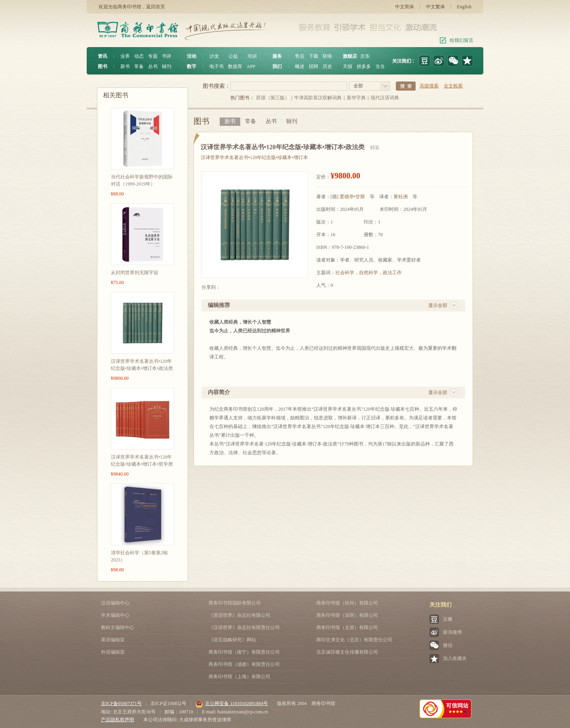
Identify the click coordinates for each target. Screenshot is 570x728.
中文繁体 (435, 7)
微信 (448, 645)
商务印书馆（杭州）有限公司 (347, 603)
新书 (125, 66)
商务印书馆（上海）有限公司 (239, 677)
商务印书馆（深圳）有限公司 (347, 615)
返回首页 (156, 7)
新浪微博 (452, 632)
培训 (252, 56)
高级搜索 (429, 86)
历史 (327, 66)
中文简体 (405, 7)
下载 (313, 56)
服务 (277, 56)
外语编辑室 (113, 652)
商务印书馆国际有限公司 (235, 603)
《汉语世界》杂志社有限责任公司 (244, 628)
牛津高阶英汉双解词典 (318, 98)
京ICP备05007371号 (121, 703)
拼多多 (364, 66)
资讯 (103, 56)
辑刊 (167, 66)
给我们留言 (462, 40)
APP (251, 66)
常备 (139, 66)
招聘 (313, 66)
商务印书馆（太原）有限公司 (347, 628)
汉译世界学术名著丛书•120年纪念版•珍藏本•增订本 (254, 157)
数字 (192, 66)
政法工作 (392, 273)
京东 (365, 56)
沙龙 (214, 56)
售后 (300, 56)
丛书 (153, 66)
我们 (277, 66)
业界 (125, 56)
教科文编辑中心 (118, 628)
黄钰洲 (401, 197)
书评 (167, 56)
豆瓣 (448, 619)
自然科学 (369, 273)
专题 (153, 56)
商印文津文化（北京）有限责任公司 (354, 640)
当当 (380, 66)
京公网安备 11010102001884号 (232, 703)
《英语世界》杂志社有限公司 (239, 615)
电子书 (217, 66)
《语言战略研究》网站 (232, 640)
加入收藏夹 (455, 658)
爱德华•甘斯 (352, 197)
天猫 (348, 66)
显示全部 (438, 305)
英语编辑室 (113, 640)
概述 (300, 66)
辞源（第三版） (273, 98)
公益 (233, 56)
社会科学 (345, 273)
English (464, 7)
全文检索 (453, 86)
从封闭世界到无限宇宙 (135, 273)
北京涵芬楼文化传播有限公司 (347, 652)
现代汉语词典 (385, 98)
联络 (327, 56)
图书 (103, 66)
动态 (139, 56)
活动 (192, 56)
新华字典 (356, 98)
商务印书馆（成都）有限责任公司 (244, 664)
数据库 (235, 66)
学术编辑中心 (115, 615)
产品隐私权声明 (118, 720)
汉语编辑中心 (115, 603)
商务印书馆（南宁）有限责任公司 (244, 652)
